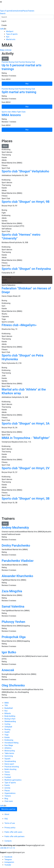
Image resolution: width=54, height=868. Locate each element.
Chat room (9, 801)
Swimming (9, 756)
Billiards (8, 713)
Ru (3, 29)
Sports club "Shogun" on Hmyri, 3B (26, 499)
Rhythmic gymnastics (13, 780)
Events (14, 11)
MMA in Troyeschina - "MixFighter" (26, 438)
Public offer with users (13, 832)
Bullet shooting (10, 769)
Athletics (8, 748)
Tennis (7, 772)
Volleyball (8, 727)
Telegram (8, 860)
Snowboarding (10, 761)
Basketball (9, 708)
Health (7, 732)
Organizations (10, 793)
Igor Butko (9, 652)
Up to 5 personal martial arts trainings (22, 67)
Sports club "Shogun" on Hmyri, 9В (26, 202)
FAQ (6, 819)
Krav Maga (9, 745)
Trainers (31, 11)
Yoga (6, 735)
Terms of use (10, 823)
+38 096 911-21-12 (7, 848)
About (7, 814)
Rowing (7, 729)
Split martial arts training (19, 92)
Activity (20, 11)
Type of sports (6, 11)
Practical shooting (12, 767)
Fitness (7, 775)
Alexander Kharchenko (17, 576)
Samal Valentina (13, 606)
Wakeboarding (10, 721)
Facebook (8, 857)
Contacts (8, 841)
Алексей (8, 670)
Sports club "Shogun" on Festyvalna (26, 269)
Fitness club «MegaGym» (19, 325)
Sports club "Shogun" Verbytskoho (25, 171)
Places (25, 11)
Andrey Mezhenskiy (15, 528)
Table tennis (9, 753)
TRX (6, 705)
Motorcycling (10, 751)
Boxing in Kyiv (10, 719)
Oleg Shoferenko (13, 685)
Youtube (8, 865)
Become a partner (9, 809)
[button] (4, 21)
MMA (7, 703)
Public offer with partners (14, 836)
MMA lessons (11, 115)
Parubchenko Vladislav (18, 561)
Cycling (7, 724)
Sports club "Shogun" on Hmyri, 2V (26, 468)
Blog (6, 799)
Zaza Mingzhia (12, 591)
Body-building (10, 716)
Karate (7, 737)
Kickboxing (9, 740)
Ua (1, 29)
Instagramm (9, 862)
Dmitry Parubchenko (16, 546)
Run (6, 711)
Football (8, 777)
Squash (7, 759)
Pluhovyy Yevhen (13, 622)
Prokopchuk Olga (14, 637)
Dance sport (9, 764)
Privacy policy (10, 828)
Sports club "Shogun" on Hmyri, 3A (26, 423)
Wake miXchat (6, 50)
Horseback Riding (11, 743)
